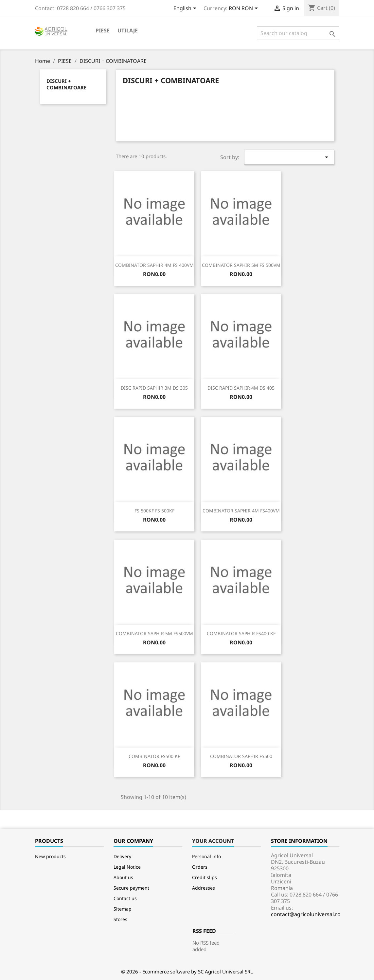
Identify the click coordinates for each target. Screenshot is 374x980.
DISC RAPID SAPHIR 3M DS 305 (154, 388)
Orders (200, 867)
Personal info (206, 856)
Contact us (125, 898)
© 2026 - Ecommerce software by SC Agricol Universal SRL (187, 971)
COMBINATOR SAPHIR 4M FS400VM (241, 511)
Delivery (122, 856)
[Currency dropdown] (244, 9)
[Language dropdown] (186, 9)
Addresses (204, 888)
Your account (213, 841)
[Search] (298, 33)
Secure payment (131, 888)
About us (123, 877)
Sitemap (123, 909)
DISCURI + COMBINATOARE (66, 84)
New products (50, 856)
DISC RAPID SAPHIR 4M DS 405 (241, 388)
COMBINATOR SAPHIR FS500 (241, 756)
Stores (120, 919)
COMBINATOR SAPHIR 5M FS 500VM (241, 265)
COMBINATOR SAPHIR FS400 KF (241, 633)
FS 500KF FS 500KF (154, 511)
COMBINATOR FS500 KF (154, 756)
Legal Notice (127, 867)
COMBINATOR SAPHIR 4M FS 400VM (154, 265)
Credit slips (205, 877)
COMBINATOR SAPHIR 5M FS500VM (154, 633)
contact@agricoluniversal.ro (306, 914)
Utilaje (128, 30)
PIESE (103, 30)
